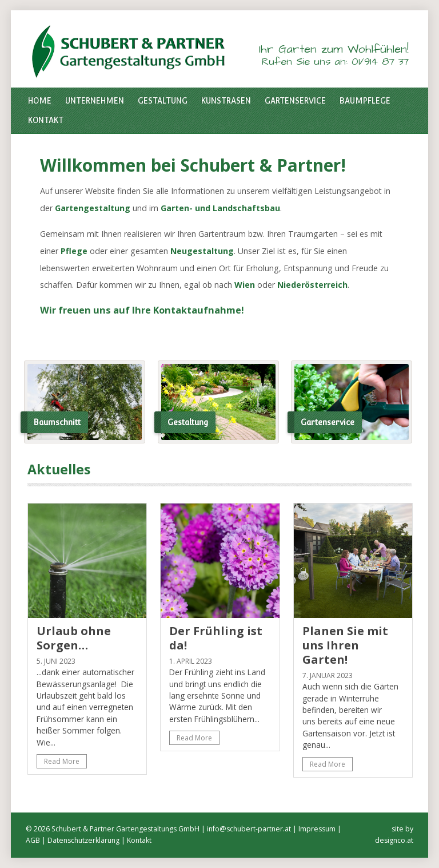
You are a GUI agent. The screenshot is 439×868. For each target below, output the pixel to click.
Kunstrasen (226, 101)
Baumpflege (365, 101)
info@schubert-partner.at (249, 829)
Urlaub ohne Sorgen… (74, 638)
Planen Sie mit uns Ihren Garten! (345, 645)
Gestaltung (163, 101)
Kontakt (46, 120)
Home (40, 101)
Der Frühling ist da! (216, 638)
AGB (33, 840)
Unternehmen (95, 101)
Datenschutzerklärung (83, 840)
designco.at (394, 840)
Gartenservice (295, 101)
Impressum (317, 829)
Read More (62, 761)
